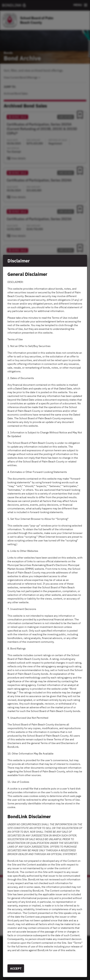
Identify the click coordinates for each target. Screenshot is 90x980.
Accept (16, 968)
